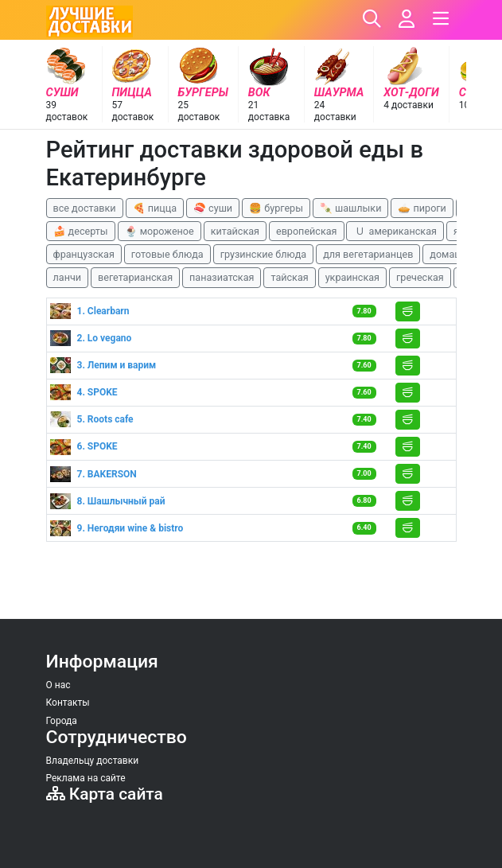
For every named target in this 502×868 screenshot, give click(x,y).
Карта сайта (105, 794)
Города (62, 721)
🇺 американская (395, 231)
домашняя (454, 254)
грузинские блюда (264, 254)
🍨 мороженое (160, 231)
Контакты (68, 703)
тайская (289, 277)
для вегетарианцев (368, 254)
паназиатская (222, 277)
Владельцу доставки (93, 761)
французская (84, 254)
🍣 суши (213, 208)
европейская (307, 231)
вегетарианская (135, 277)
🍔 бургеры (276, 208)
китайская (235, 231)
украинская (352, 277)
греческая (420, 277)
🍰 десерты (81, 231)
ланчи (68, 277)
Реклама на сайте (86, 778)
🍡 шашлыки (351, 208)
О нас (58, 685)
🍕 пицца (155, 208)
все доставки (85, 208)
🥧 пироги (422, 208)
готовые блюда (167, 254)
